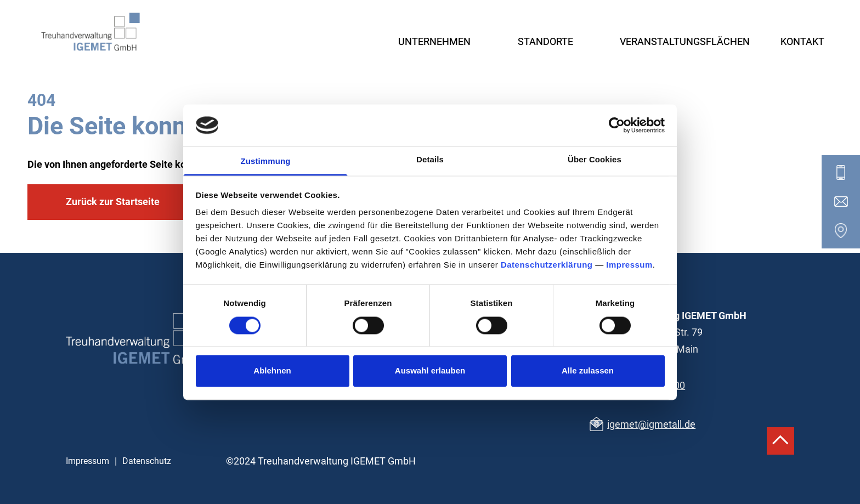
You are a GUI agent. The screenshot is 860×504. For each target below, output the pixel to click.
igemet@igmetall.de (651, 424)
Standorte (545, 41)
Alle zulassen (588, 371)
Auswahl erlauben (430, 371)
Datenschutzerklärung (547, 265)
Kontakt (802, 41)
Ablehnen (272, 371)
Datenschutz (147, 461)
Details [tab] (430, 160)
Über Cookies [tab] (595, 160)
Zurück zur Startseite (113, 202)
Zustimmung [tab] (266, 162)
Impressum (629, 265)
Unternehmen (434, 41)
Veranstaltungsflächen (685, 41)
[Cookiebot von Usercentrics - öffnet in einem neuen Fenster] (617, 125)
